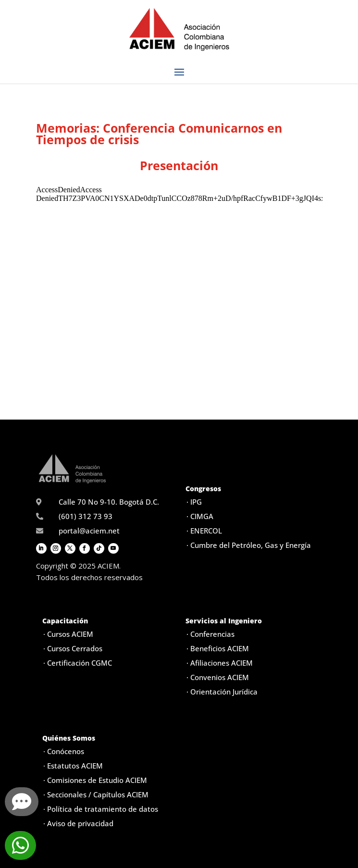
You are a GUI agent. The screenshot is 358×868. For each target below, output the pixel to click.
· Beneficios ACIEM (218, 648)
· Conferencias (210, 634)
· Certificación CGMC (78, 663)
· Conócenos (64, 751)
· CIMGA (200, 516)
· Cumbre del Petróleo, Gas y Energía (249, 545)
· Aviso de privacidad (78, 823)
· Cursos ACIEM (68, 634)
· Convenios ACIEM (218, 677)
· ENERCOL (204, 531)
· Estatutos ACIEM (73, 766)
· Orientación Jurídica (222, 692)
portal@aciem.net (89, 531)
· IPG (194, 502)
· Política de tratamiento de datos (101, 809)
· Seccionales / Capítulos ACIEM (96, 794)
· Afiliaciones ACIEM (220, 663)
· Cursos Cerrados (73, 648)
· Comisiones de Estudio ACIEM (95, 780)
